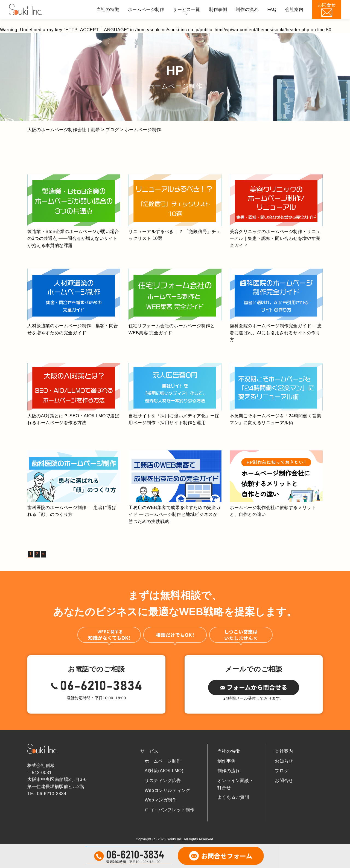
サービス (149, 751)
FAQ (272, 9)
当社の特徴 (108, 9)
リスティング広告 (163, 781)
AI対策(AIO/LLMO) (164, 771)
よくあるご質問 (233, 797)
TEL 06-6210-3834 (47, 794)
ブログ (282, 771)
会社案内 (294, 9)
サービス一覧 (186, 9)
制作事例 (218, 9)
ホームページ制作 (163, 761)
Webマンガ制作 (161, 800)
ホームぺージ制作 (146, 9)
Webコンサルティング (167, 790)
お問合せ (284, 781)
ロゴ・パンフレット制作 (170, 810)
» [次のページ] (43, 554)
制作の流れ (247, 9)
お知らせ (284, 761)
